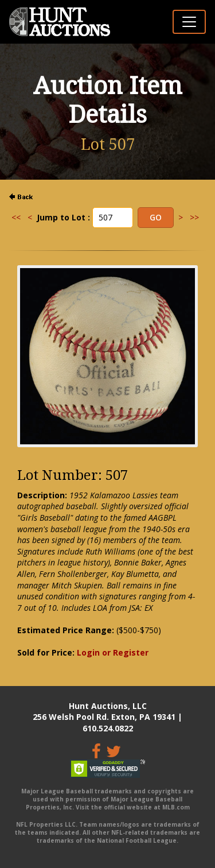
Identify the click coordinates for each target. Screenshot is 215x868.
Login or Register (113, 652)
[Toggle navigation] (189, 22)
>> (194, 217)
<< (16, 217)
